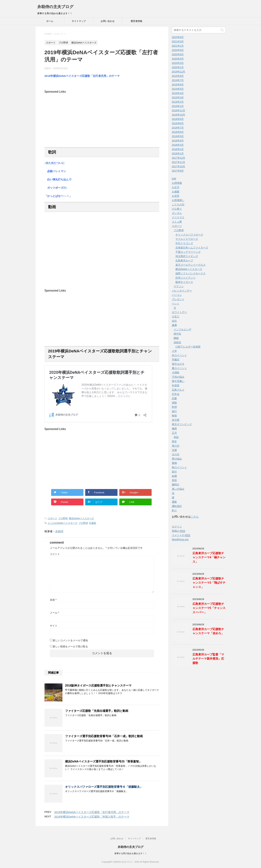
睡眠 (176, 338)
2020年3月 (178, 63)
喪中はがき (178, 364)
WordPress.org (180, 539)
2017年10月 (179, 166)
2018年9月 (178, 119)
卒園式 (176, 360)
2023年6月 (178, 37)
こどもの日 (178, 204)
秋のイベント (179, 467)
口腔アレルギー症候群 (188, 347)
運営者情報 (136, 21)
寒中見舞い (178, 381)
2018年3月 (178, 145)
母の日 (176, 446)
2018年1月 (178, 153)
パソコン (177, 295)
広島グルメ (178, 390)
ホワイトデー (179, 312)
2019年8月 (178, 76)
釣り (174, 510)
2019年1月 (178, 106)
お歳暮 (176, 192)
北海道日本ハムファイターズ (192, 248)
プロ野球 (63, 518)
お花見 (176, 196)
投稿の (179, 531)
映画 (174, 416)
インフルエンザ (182, 329)
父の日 (176, 454)
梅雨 (174, 429)
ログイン (177, 527)
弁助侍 (59, 531)
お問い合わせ (108, 21)
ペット (176, 304)
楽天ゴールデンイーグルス (191, 265)
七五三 (176, 317)
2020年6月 (178, 54)
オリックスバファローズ (189, 235)
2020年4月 (178, 59)
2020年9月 (178, 50)
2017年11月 (179, 162)
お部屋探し (178, 200)
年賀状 (176, 385)
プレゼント (178, 299)
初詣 (176, 437)
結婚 (174, 476)
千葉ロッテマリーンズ (188, 252)
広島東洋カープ (184, 260)
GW (174, 179)
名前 (53, 600)
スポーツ (52, 518)
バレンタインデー (182, 291)
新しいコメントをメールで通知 (70, 640)
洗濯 (174, 450)
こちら (195, 517)
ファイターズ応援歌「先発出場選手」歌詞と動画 (97, 711)
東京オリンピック (182, 424)
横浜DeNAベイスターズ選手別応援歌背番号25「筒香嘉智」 (104, 761)
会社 (174, 321)
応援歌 (93, 523)
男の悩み (177, 459)
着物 (174, 463)
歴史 (174, 441)
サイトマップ (79, 21)
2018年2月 (178, 149)
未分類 (176, 420)
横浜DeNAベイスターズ (81, 518)
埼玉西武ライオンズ (187, 256)
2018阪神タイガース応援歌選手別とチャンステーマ (98, 686)
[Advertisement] (102, 118)
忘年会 (176, 394)
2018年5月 (178, 136)
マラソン (179, 286)
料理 (174, 407)
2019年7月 (178, 80)
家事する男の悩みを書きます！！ (131, 853)
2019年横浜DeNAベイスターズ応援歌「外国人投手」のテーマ (92, 817)
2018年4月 (178, 141)
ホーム (50, 21)
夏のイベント (179, 368)
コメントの (181, 535)
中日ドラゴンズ (184, 243)
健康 (174, 325)
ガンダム (177, 213)
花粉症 (177, 342)
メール (54, 613)
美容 (174, 480)
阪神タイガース (184, 282)
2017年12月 (179, 158)
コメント (55, 554)
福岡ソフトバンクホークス (191, 273)
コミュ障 (177, 222)
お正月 (176, 187)
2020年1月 (178, 67)
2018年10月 (179, 115)
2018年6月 (178, 132)
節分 (174, 472)
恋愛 (174, 398)
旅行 (174, 411)
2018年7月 (178, 128)
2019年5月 (178, 89)
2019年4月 (178, 93)
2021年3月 (178, 41)
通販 (174, 502)
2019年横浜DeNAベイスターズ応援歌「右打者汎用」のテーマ (92, 812)
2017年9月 (178, 171)
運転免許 (177, 506)
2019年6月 (178, 85)
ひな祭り (177, 209)
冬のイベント (179, 355)
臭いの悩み (178, 489)
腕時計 (176, 485)
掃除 (174, 403)
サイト (54, 626)
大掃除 (176, 373)
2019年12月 (179, 72)
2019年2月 (178, 102)
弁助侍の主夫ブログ (55, 7)
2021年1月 (178, 46)
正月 (174, 433)
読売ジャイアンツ (185, 278)
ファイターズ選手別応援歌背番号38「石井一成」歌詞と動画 (104, 736)
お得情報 (177, 183)
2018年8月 (178, 123)
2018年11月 (179, 110)
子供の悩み (178, 377)
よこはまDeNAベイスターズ (63, 523)
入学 (174, 351)
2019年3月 (178, 97)
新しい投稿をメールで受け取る (70, 646)
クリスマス (178, 217)
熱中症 (177, 334)
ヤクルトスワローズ (187, 239)
